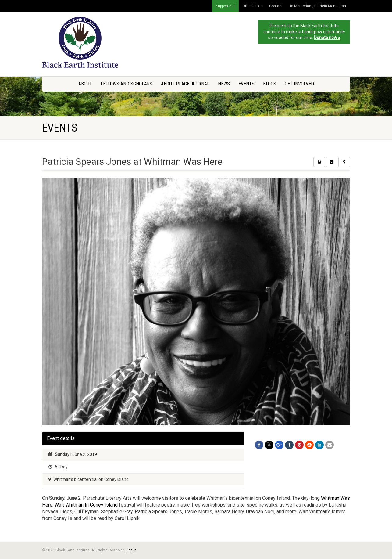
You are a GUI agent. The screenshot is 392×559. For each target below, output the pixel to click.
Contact (276, 6)
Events (246, 84)
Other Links (252, 6)
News (224, 84)
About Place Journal (185, 84)
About (85, 84)
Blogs (270, 84)
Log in (132, 550)
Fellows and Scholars (127, 84)
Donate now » (327, 38)
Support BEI (225, 6)
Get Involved (299, 84)
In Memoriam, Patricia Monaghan (318, 6)
